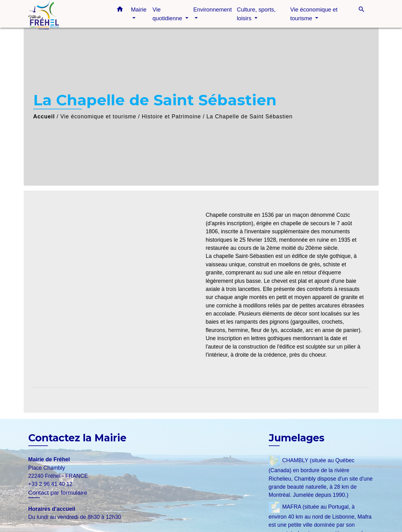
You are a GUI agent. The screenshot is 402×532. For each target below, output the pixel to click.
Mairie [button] (139, 9)
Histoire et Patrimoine (171, 116)
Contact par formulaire (58, 493)
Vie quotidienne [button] (168, 14)
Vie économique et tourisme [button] (314, 14)
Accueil (44, 116)
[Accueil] (67, 14)
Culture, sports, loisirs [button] (256, 14)
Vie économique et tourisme (98, 116)
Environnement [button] (213, 9)
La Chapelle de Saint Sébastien (250, 116)
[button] (120, 10)
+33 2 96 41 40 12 (50, 484)
